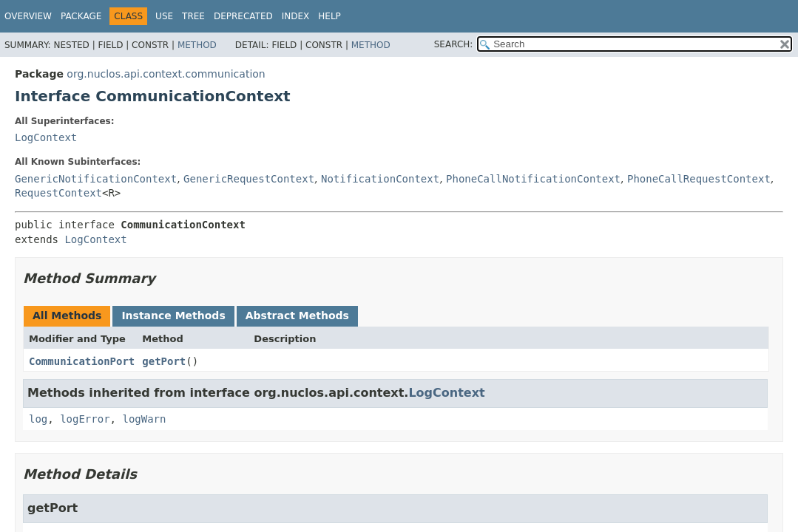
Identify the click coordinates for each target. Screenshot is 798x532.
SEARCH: (454, 44)
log (38, 419)
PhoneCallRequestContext (699, 179)
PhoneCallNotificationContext (533, 179)
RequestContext (58, 193)
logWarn (144, 419)
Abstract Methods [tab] (297, 316)
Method (197, 45)
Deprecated (243, 16)
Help (329, 16)
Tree (193, 16)
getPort (164, 361)
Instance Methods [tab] (173, 316)
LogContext (46, 137)
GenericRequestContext (249, 179)
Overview (28, 16)
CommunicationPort (82, 361)
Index (296, 16)
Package (81, 16)
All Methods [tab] (67, 316)
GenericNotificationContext (96, 179)
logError (85, 419)
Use (164, 16)
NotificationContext (380, 179)
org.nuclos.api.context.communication (166, 74)
